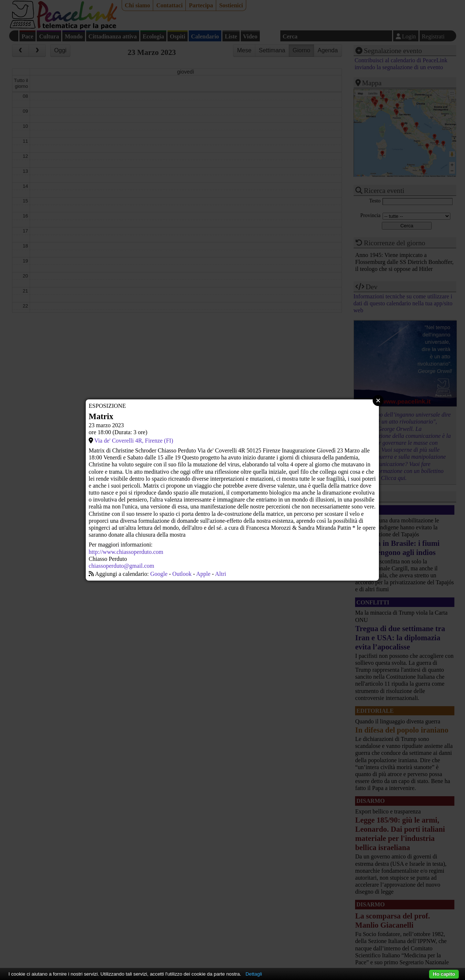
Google (159, 574)
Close (378, 400)
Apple (203, 574)
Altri (221, 574)
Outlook (182, 574)
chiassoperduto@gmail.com (121, 566)
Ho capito (444, 974)
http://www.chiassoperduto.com (126, 552)
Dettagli (254, 974)
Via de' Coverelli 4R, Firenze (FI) (134, 441)
